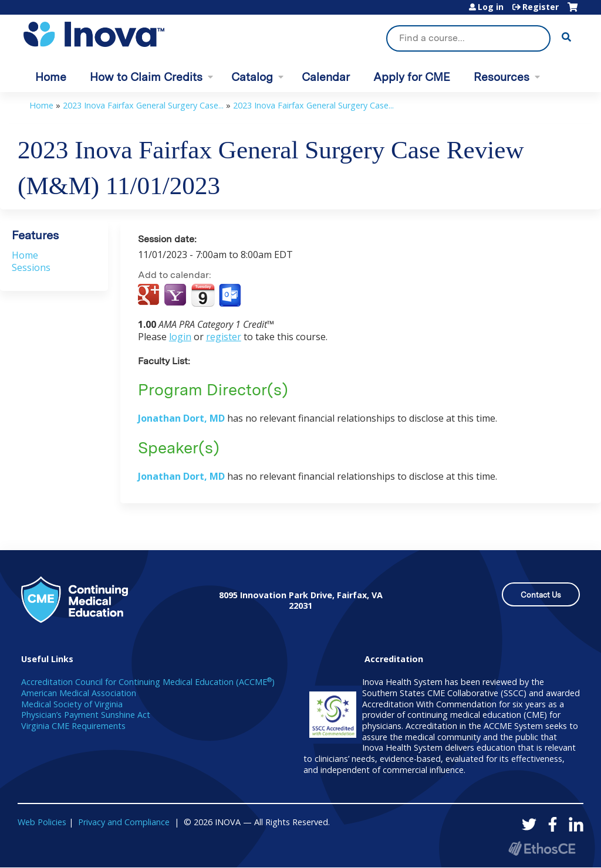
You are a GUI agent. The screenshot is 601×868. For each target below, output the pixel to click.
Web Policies (42, 822)
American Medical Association (79, 693)
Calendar (326, 77)
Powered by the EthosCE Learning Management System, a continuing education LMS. (542, 848)
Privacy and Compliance (124, 822)
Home (51, 77)
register (224, 337)
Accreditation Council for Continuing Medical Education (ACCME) (148, 682)
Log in (491, 7)
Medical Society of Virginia (72, 704)
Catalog (252, 77)
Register (541, 7)
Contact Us (541, 595)
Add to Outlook (231, 296)
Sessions (31, 267)
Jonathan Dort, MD (181, 418)
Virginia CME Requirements (73, 726)
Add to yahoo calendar (176, 296)
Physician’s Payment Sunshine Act (86, 715)
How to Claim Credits (146, 77)
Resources (502, 77)
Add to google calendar (150, 296)
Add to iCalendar (203, 295)
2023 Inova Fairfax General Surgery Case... (143, 105)
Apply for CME (412, 77)
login (180, 337)
